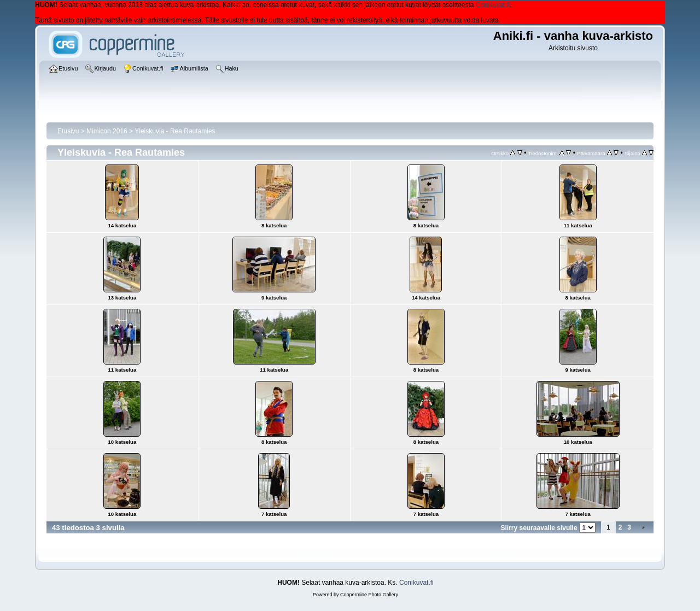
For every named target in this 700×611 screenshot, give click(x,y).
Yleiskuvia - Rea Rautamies (175, 131)
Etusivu (68, 131)
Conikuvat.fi (493, 5)
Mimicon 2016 (107, 131)
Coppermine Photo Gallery (369, 595)
